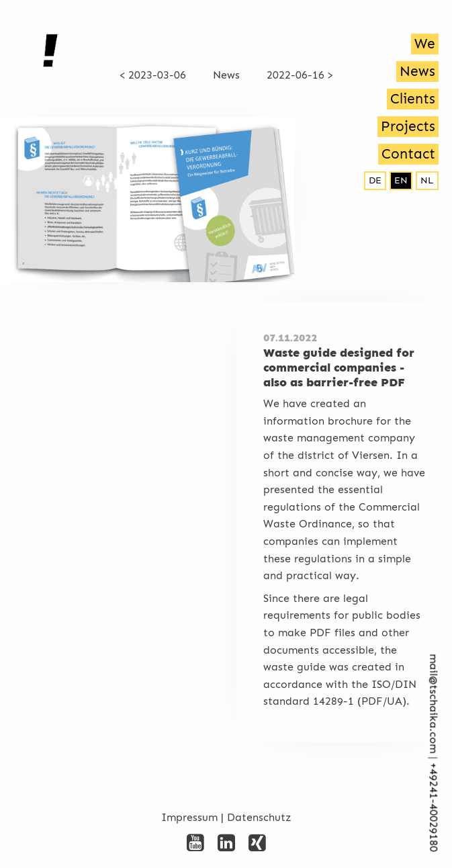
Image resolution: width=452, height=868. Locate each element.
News (417, 71)
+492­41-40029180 (434, 808)
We (425, 44)
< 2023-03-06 (153, 75)
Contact (408, 154)
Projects (408, 126)
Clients (413, 99)
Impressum (189, 817)
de (375, 180)
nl (427, 180)
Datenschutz (259, 817)
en (401, 180)
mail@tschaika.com (434, 704)
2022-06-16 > (300, 75)
